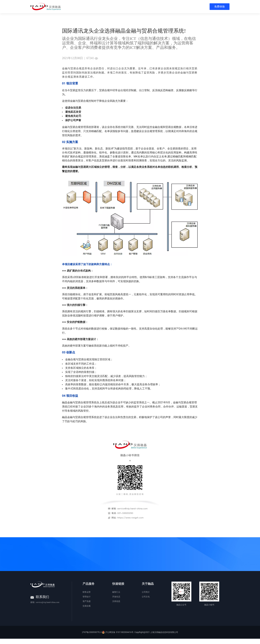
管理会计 (87, 602)
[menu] (157, 7)
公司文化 (146, 602)
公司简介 (146, 597)
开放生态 (116, 602)
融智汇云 (116, 597)
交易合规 (87, 611)
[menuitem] (71, 7)
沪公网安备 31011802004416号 (119, 637)
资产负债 (87, 607)
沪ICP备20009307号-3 (92, 637)
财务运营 (87, 597)
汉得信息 (116, 607)
